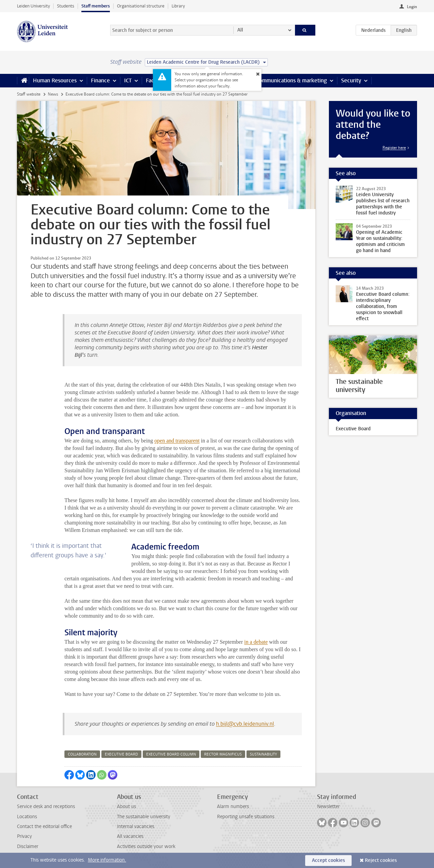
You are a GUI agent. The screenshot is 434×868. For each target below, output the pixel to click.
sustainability (263, 754)
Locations (27, 817)
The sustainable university (144, 817)
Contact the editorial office (44, 826)
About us (126, 807)
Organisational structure (141, 6)
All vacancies (130, 836)
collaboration (82, 754)
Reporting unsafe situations (246, 817)
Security (351, 80)
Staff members (96, 6)
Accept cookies (328, 860)
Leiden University (33, 6)
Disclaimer (28, 846)
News (53, 94)
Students (66, 6)
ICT (128, 80)
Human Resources (55, 80)
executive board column (171, 754)
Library (178, 6)
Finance (100, 80)
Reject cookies (381, 860)
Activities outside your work (146, 846)
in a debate (256, 642)
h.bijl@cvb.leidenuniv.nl (245, 724)
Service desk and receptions (46, 807)
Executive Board (353, 429)
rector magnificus (223, 754)
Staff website (29, 94)
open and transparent (177, 441)
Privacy (24, 836)
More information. (107, 860)
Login (412, 7)
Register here (394, 148)
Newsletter (328, 807)
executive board (121, 754)
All (240, 30)
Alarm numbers (233, 807)
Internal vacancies (136, 826)
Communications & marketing (291, 80)
